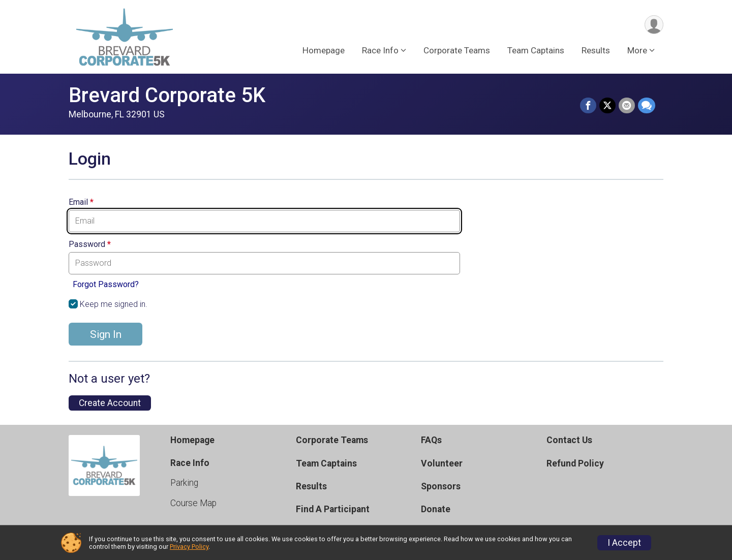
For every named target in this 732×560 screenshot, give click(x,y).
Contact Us (569, 440)
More (637, 50)
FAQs (431, 440)
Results (596, 50)
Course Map (193, 503)
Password (90, 244)
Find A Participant (333, 509)
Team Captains (536, 50)
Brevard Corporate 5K (167, 95)
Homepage (324, 50)
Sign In (106, 334)
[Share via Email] (627, 106)
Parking (184, 483)
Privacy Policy (189, 547)
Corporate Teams (457, 50)
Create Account (110, 403)
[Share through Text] (647, 106)
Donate (436, 509)
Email (81, 202)
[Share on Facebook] (588, 106)
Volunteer (442, 463)
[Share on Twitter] (607, 106)
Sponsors (441, 486)
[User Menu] (654, 25)
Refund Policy (575, 463)
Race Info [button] (380, 50)
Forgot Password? (106, 284)
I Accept (624, 543)
